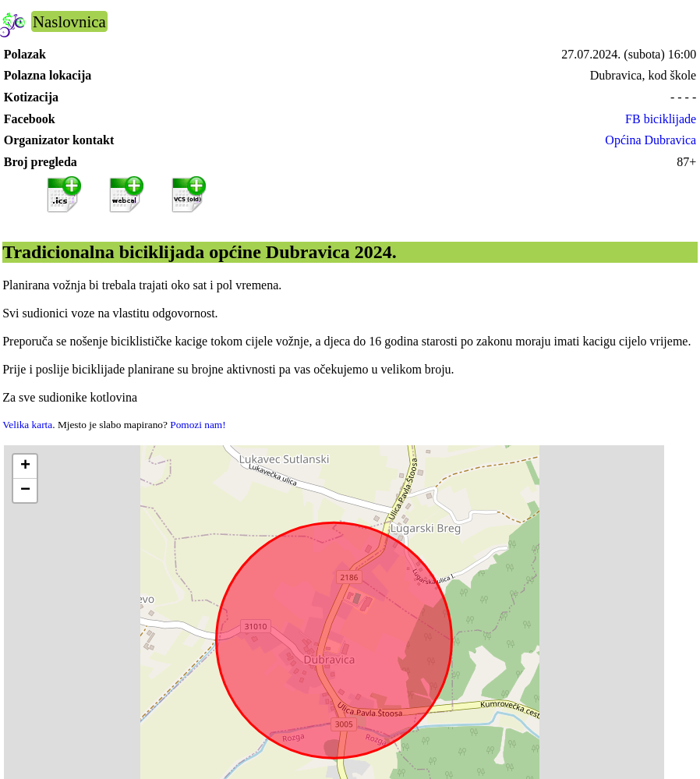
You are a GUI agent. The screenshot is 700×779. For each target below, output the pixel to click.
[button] (25, 467)
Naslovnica (69, 21)
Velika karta (27, 425)
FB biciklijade (661, 119)
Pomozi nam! (198, 425)
